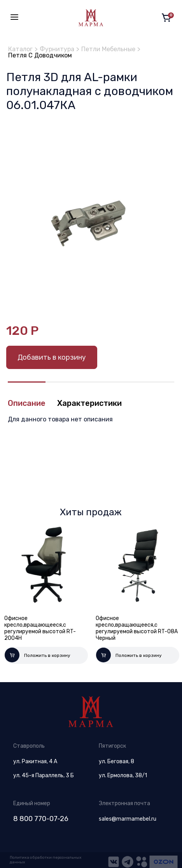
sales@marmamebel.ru (128, 819)
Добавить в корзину (52, 357)
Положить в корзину (38, 655)
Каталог (20, 49)
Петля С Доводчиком (40, 55)
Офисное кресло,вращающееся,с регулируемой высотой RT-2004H (40, 628)
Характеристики (89, 403)
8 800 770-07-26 (41, 819)
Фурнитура (57, 49)
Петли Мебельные (108, 49)
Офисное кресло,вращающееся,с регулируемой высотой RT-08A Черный (137, 628)
